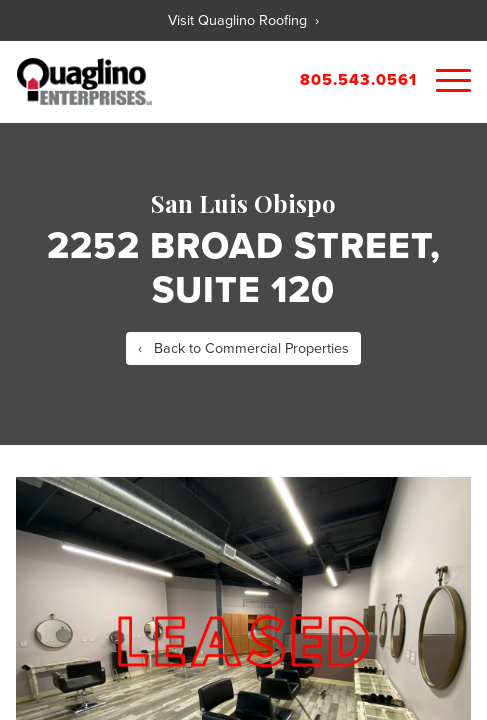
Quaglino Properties (84, 82)
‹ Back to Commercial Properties (243, 348)
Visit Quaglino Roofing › (243, 20)
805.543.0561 (358, 80)
